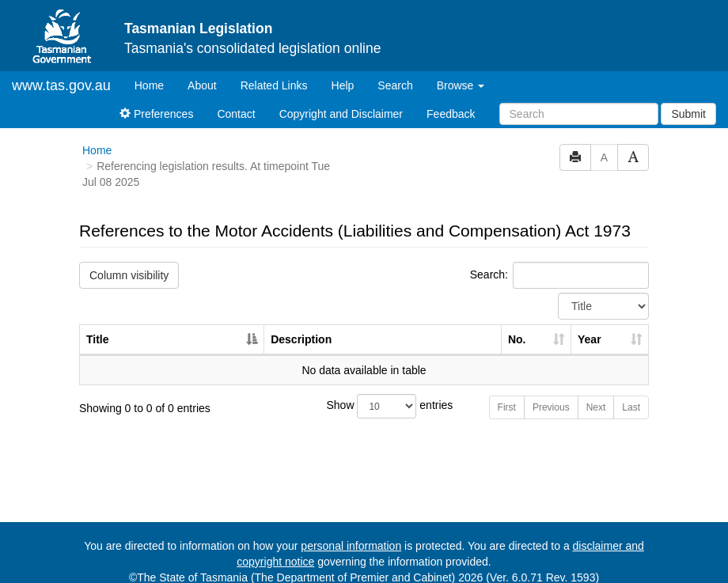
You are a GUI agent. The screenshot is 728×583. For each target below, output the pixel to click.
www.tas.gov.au (61, 72)
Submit (688, 100)
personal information (351, 532)
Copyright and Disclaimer (341, 100)
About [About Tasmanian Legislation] (202, 72)
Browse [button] (461, 72)
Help (343, 72)
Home (155, 71)
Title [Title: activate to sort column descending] (98, 326)
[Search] (579, 100)
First (507, 394)
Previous (551, 394)
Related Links (274, 72)
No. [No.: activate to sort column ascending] (517, 326)
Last (631, 394)
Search (395, 72)
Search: (559, 262)
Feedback (451, 100)
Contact (236, 100)
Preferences (156, 100)
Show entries (364, 393)
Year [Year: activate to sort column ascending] (590, 326)
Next (596, 394)
